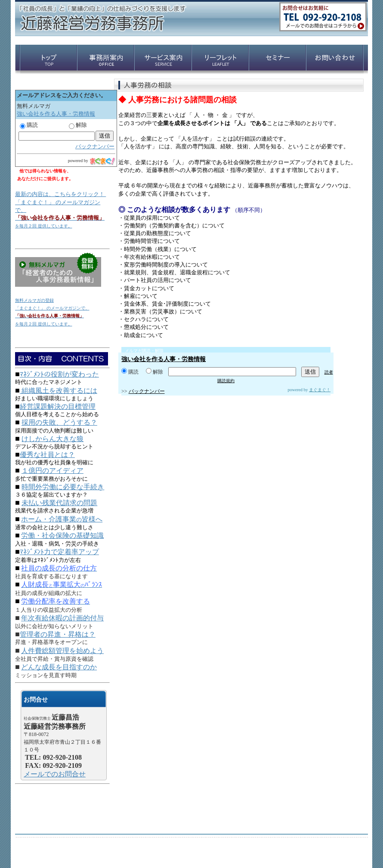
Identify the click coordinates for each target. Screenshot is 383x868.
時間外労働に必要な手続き (63, 487)
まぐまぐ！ (320, 390)
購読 (130, 372)
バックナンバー (147, 391)
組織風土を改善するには (59, 391)
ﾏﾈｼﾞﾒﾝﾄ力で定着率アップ (59, 552)
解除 (154, 372)
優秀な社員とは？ (47, 455)
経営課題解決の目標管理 (58, 406)
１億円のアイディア (53, 471)
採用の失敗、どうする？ (59, 422)
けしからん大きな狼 (53, 439)
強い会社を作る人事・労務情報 (164, 359)
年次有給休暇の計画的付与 (62, 618)
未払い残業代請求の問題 (59, 503)
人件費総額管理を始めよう (62, 651)
